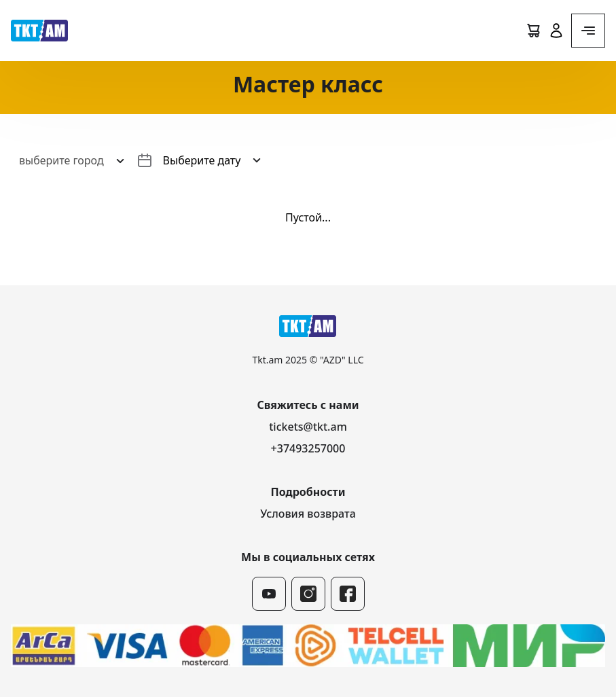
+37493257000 (308, 448)
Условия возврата (308, 514)
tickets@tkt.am (308, 427)
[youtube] (269, 594)
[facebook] (348, 594)
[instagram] (308, 594)
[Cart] (533, 31)
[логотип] (39, 31)
